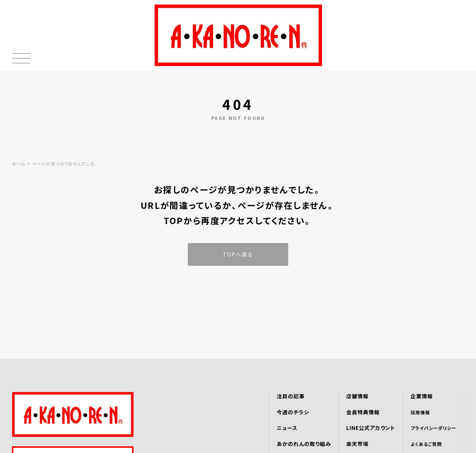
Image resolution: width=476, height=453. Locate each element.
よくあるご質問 (426, 444)
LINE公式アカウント (371, 428)
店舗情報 (357, 396)
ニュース (287, 428)
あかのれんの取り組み (304, 444)
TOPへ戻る (238, 254)
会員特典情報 (363, 412)
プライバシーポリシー (433, 428)
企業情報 (422, 396)
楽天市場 (357, 444)
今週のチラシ (293, 412)
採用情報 (420, 412)
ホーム (19, 164)
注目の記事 (291, 396)
